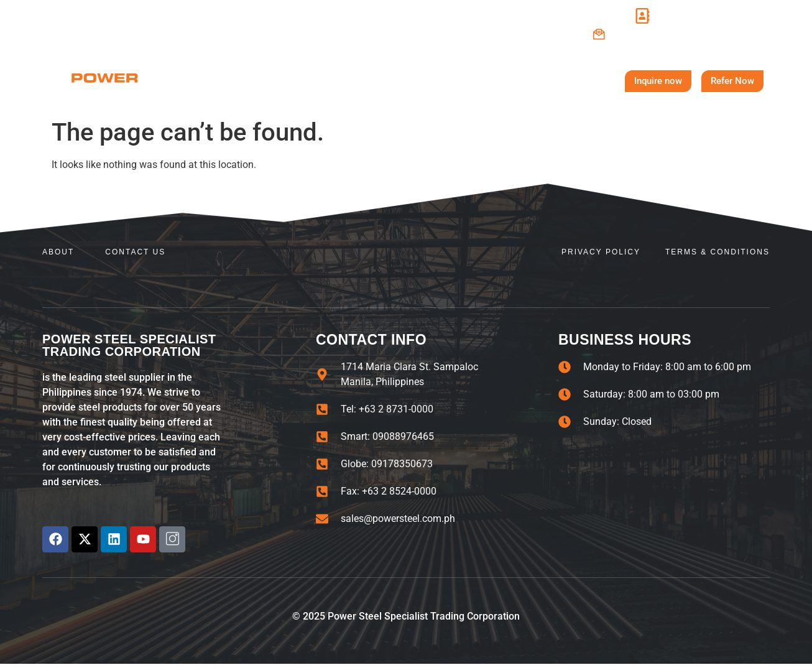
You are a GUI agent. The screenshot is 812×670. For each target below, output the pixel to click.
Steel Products (411, 81)
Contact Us (518, 81)
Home (235, 81)
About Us (302, 81)
